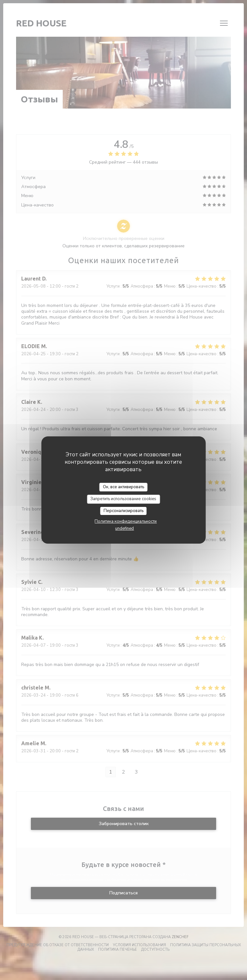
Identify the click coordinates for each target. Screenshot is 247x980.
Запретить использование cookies (123, 499)
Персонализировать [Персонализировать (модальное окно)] (123, 511)
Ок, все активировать (123, 487)
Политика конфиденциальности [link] (126, 521)
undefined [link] (124, 528)
